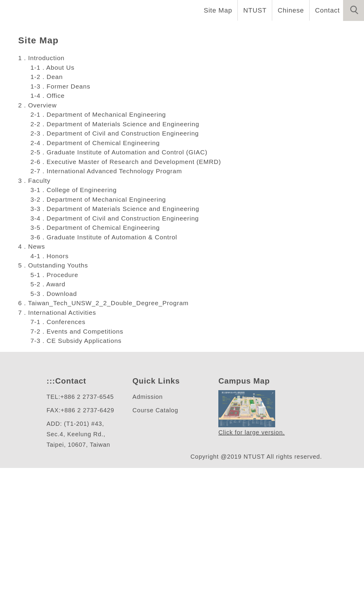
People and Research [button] (228, 30)
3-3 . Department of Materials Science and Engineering (118, 346)
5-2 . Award (47, 421)
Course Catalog (155, 547)
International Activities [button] (44, 50)
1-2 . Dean (45, 214)
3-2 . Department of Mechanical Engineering (100, 336)
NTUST (253, 10)
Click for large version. (252, 570)
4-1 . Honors (49, 393)
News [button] (283, 30)
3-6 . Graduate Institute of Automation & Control (108, 374)
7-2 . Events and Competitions (78, 468)
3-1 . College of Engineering (74, 327)
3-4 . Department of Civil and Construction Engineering (118, 355)
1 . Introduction (44, 195)
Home (16, 30)
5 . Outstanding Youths (55, 402)
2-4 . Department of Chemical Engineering (97, 280)
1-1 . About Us (52, 204)
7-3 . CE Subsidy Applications (76, 478)
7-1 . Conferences (57, 459)
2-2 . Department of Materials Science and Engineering (118, 261)
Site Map (216, 10)
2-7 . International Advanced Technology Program (109, 308)
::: (50, 518)
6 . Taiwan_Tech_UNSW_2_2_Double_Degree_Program (107, 440)
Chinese (289, 10)
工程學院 (39, 114)
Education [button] (109, 30)
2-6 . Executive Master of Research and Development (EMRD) (127, 299)
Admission (148, 534)
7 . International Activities (61, 449)
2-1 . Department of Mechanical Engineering (100, 252)
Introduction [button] (59, 30)
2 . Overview (38, 242)
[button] (354, 10)
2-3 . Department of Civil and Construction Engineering (118, 270)
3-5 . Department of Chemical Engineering (97, 365)
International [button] (160, 30)
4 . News (32, 384)
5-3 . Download (53, 431)
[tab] (185, 137)
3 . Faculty (35, 317)
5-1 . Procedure (54, 412)
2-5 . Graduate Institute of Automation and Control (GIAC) (123, 289)
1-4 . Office (46, 233)
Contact (327, 10)
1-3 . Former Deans (60, 223)
